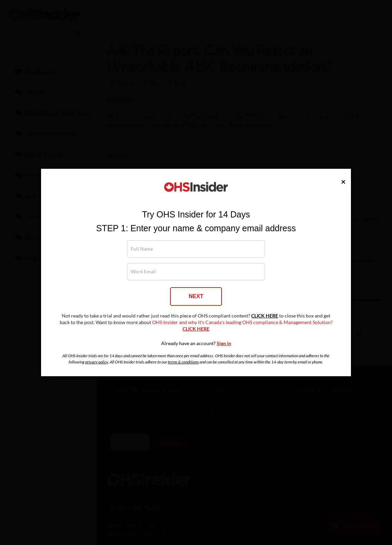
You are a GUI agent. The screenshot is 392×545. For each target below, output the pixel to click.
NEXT (196, 296)
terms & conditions (183, 362)
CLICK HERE (265, 316)
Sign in (224, 343)
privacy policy (97, 362)
